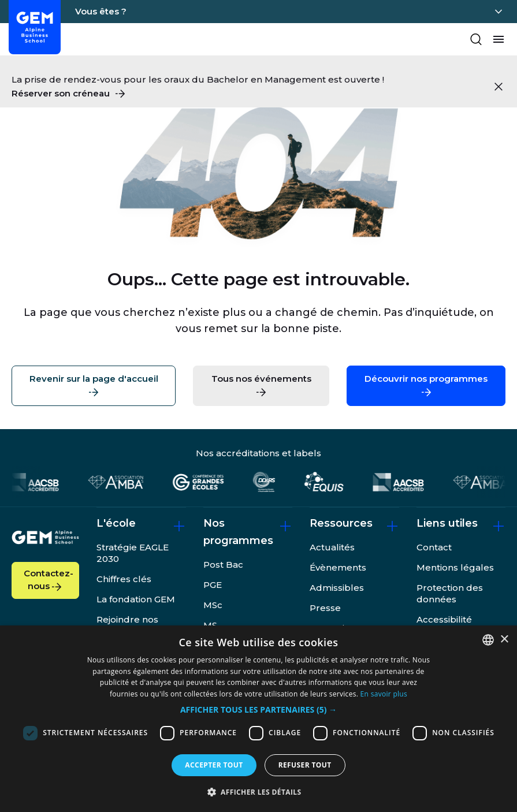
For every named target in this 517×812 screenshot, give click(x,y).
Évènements (338, 567)
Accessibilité (444, 619)
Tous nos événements (261, 386)
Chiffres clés (124, 579)
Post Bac (223, 565)
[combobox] (488, 640)
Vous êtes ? (101, 11)
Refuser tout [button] (305, 765)
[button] (258, 710)
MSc (213, 605)
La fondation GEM (136, 599)
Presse (325, 608)
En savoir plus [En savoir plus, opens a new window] (384, 694)
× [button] (504, 640)
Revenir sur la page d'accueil (94, 386)
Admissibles (337, 588)
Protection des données (450, 593)
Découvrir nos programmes (426, 386)
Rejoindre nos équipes (127, 625)
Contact (434, 547)
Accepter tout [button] (214, 765)
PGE (213, 585)
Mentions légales (455, 567)
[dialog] (258, 719)
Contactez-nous (49, 581)
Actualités (332, 547)
